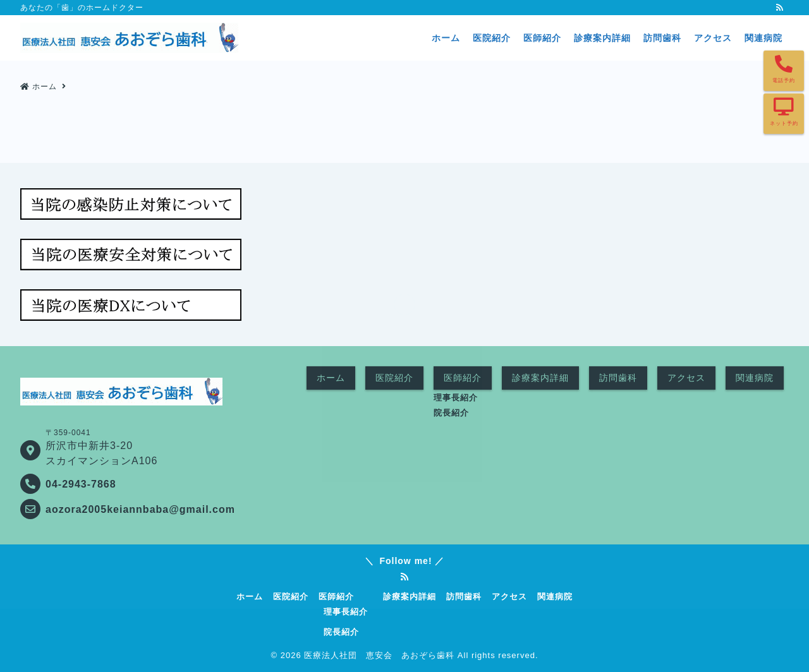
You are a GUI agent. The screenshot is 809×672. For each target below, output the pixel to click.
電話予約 (784, 81)
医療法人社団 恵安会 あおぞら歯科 (379, 655)
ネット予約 (784, 123)
